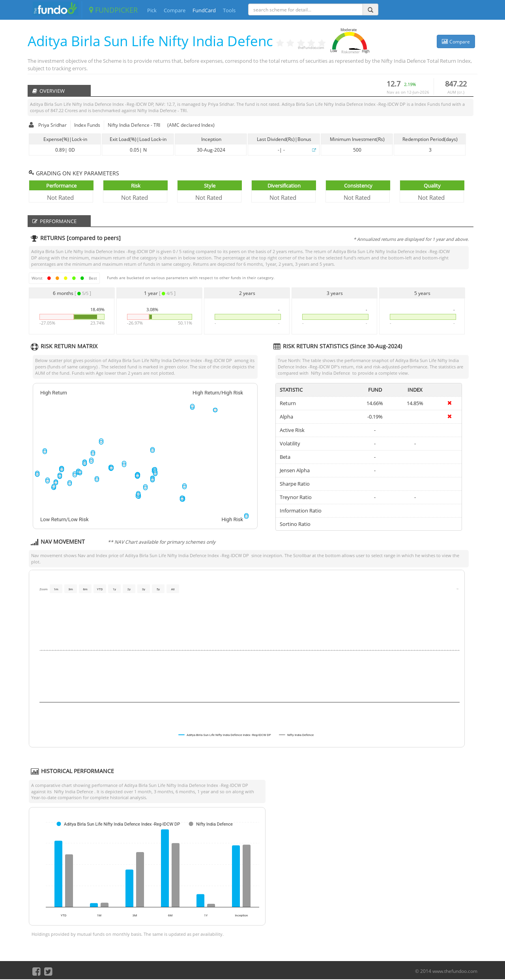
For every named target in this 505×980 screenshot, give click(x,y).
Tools (229, 10)
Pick (152, 10)
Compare (175, 10)
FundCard (204, 10)
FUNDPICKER (113, 10)
